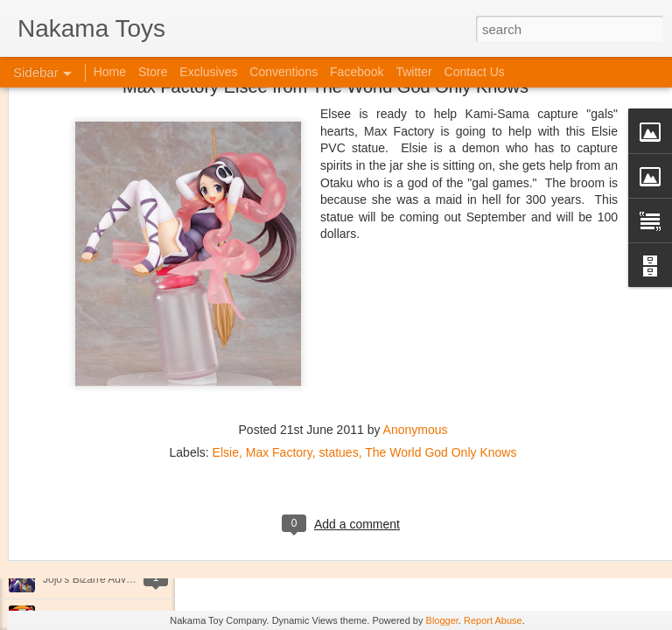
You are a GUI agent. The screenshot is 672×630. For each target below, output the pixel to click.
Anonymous (416, 329)
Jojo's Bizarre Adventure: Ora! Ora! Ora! (136, 579)
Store (153, 72)
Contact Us (475, 72)
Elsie (226, 352)
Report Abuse (493, 620)
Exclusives (208, 72)
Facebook (357, 72)
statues (339, 352)
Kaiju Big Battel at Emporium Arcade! (129, 540)
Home (110, 72)
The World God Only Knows (441, 352)
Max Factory (279, 352)
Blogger (442, 620)
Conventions (283, 72)
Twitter (413, 72)
